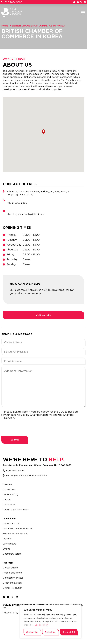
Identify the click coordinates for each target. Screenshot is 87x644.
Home (5, 26)
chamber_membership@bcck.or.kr (26, 214)
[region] (51, 622)
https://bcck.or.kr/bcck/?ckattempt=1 (44, 315)
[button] (83, 13)
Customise (32, 632)
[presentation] (23, 427)
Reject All (51, 632)
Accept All (69, 632)
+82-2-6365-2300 (17, 203)
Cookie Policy (41, 625)
